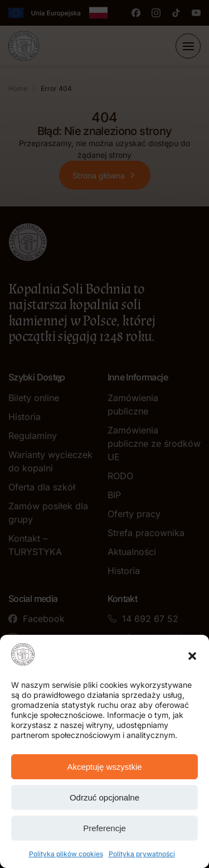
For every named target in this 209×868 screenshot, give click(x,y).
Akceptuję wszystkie (104, 767)
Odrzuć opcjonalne (104, 797)
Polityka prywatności (142, 854)
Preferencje (104, 828)
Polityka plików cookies (66, 854)
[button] (192, 656)
